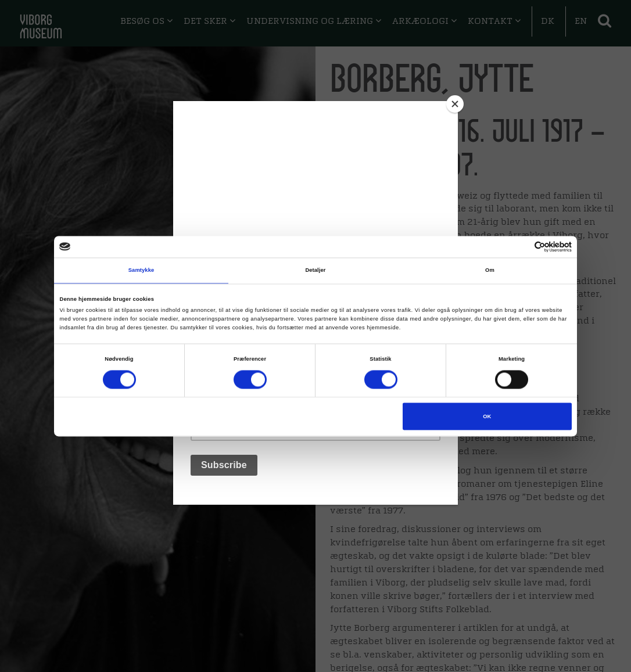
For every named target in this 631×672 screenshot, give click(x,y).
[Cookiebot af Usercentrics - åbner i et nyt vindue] (521, 247)
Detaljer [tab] (315, 271)
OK (487, 416)
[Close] (455, 104)
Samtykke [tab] (141, 271)
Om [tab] (490, 271)
